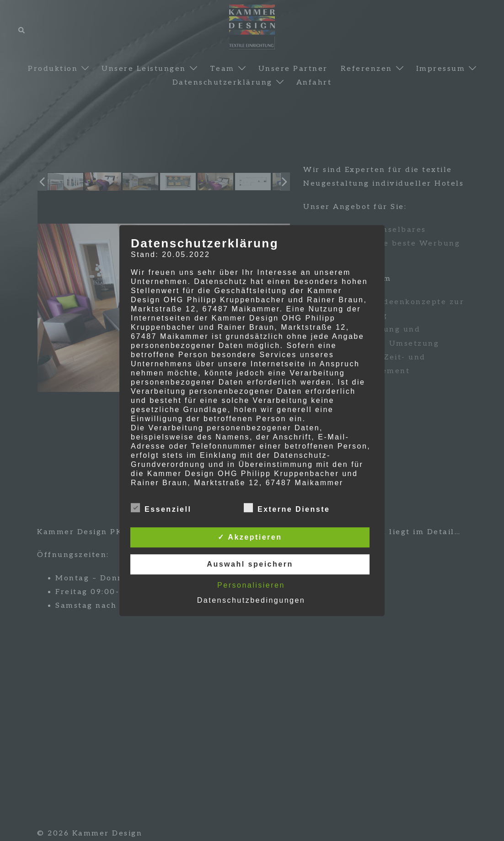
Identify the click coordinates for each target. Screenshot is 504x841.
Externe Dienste (287, 508)
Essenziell (161, 508)
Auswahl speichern (250, 564)
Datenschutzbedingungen (251, 600)
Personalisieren (251, 585)
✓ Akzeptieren (250, 537)
